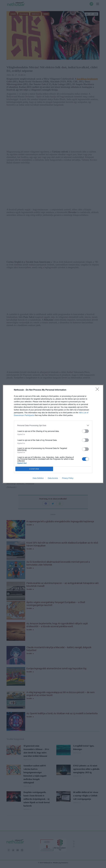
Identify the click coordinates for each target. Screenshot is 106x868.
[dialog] (53, 434)
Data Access (53, 478)
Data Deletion (38, 478)
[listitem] (53, 425)
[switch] (85, 431)
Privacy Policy (68, 478)
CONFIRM (34, 469)
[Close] (98, 390)
